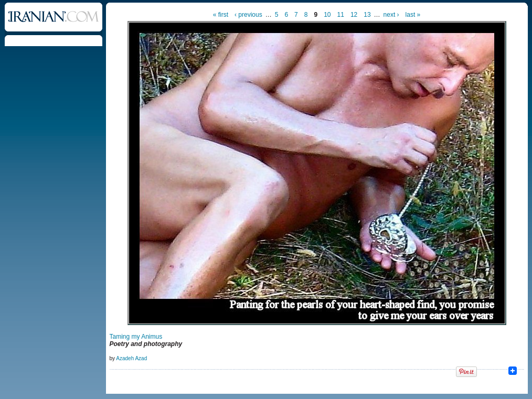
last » (413, 15)
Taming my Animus (136, 337)
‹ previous (248, 15)
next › (391, 15)
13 (367, 15)
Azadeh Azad (131, 358)
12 (354, 15)
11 (341, 15)
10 (327, 15)
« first (221, 15)
